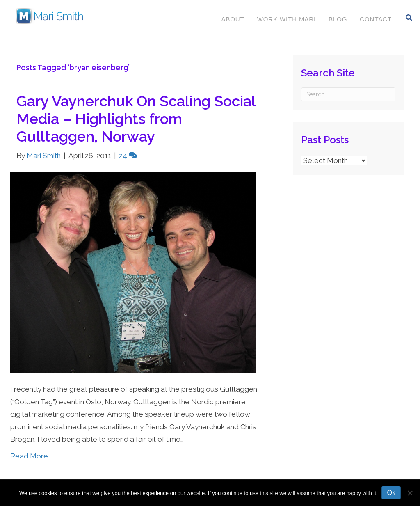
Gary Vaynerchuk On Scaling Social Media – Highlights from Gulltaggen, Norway (136, 119)
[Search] (408, 18)
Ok (391, 493)
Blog (337, 19)
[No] (410, 493)
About (232, 19)
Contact (375, 19)
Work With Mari (286, 19)
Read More (29, 456)
